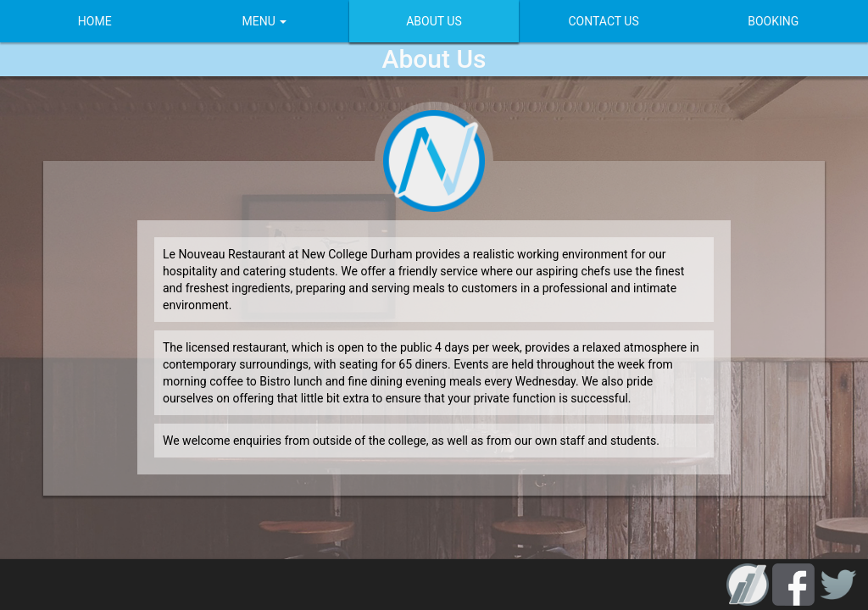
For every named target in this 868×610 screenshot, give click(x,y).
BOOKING (782, 21)
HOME (86, 21)
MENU (261, 21)
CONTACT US (607, 21)
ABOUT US (434, 21)
